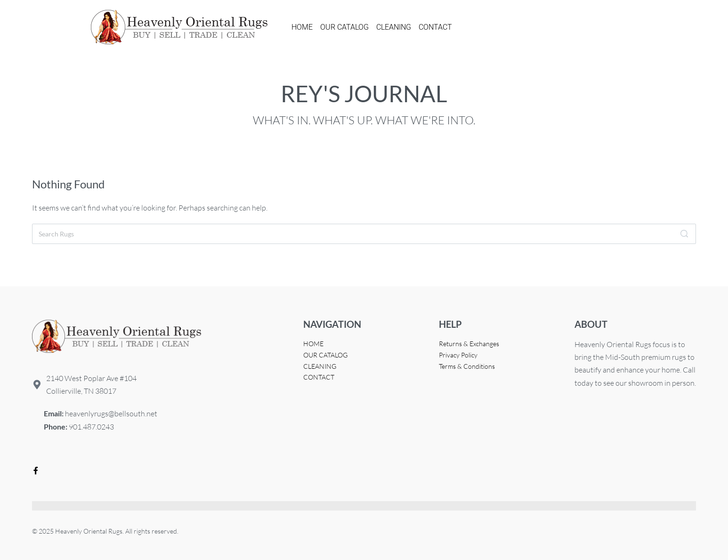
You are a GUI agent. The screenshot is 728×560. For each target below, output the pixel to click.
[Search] (684, 234)
